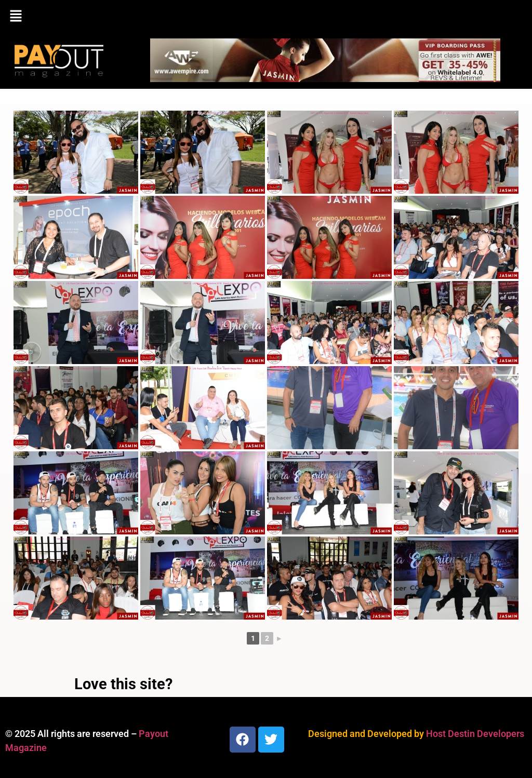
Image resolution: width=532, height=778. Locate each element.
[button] (266, 17)
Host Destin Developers (475, 734)
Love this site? (123, 684)
